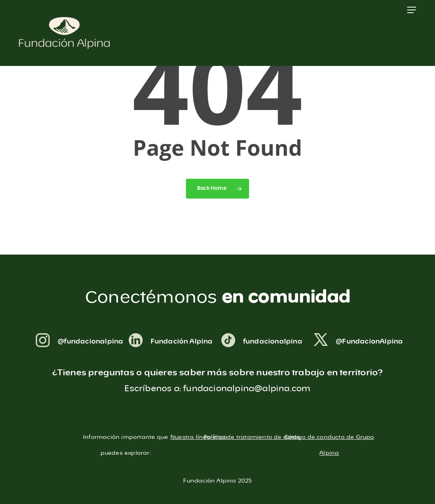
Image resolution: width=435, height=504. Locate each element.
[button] (412, 10)
